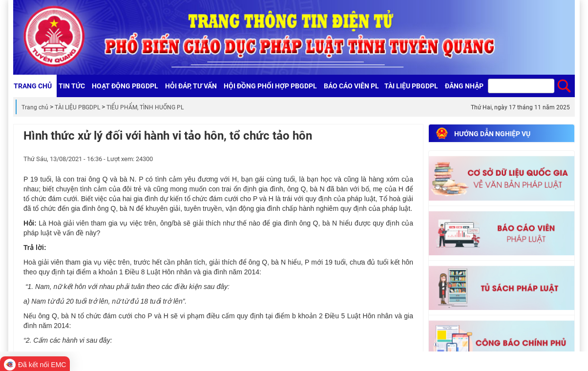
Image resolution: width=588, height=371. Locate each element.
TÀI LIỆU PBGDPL (77, 107)
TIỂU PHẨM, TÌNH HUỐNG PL (145, 107)
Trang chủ (35, 107)
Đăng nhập (464, 86)
